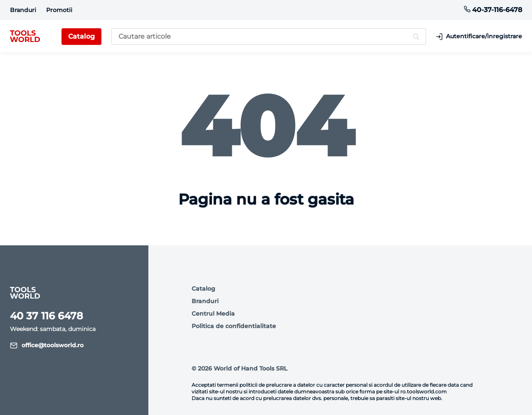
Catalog (203, 289)
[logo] (25, 37)
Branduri (23, 10)
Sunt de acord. (53, 386)
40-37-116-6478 (493, 10)
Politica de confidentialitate (234, 326)
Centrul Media (213, 314)
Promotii (59, 10)
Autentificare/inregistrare (479, 36)
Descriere (112, 363)
